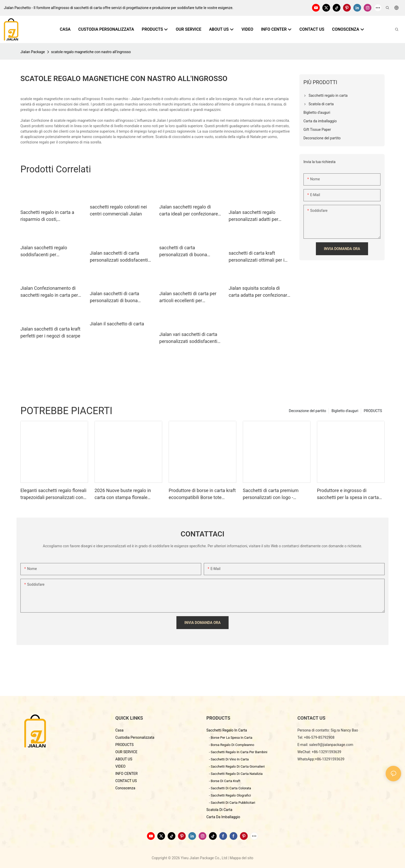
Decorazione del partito (307, 411)
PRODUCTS (373, 411)
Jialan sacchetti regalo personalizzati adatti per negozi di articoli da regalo (256, 216)
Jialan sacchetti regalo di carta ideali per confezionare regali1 (189, 211)
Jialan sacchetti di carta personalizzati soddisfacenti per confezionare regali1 (119, 257)
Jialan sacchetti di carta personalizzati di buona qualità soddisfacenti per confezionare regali (115, 297)
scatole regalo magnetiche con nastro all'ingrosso (91, 52)
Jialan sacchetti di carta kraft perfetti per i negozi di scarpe (50, 332)
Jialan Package (33, 52)
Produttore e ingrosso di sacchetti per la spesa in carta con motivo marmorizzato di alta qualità (350, 494)
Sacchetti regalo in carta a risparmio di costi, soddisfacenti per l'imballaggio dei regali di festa (52, 216)
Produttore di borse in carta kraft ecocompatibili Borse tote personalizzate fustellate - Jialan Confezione (202, 494)
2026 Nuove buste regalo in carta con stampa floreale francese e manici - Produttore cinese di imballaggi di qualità (126, 494)
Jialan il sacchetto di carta (117, 324)
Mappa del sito (242, 858)
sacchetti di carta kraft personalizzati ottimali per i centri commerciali (256, 257)
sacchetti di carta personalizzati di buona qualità (183, 251)
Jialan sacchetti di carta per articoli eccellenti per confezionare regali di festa (188, 297)
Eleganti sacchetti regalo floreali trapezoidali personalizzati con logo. (53, 494)
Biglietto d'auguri (345, 411)
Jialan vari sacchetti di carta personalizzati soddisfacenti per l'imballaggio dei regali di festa (189, 338)
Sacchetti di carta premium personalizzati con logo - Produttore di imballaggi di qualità (271, 494)
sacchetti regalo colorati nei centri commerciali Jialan (118, 210)
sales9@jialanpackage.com (331, 745)
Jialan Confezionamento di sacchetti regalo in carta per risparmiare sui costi (49, 292)
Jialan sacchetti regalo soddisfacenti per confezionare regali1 (44, 251)
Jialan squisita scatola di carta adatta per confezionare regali (259, 292)
